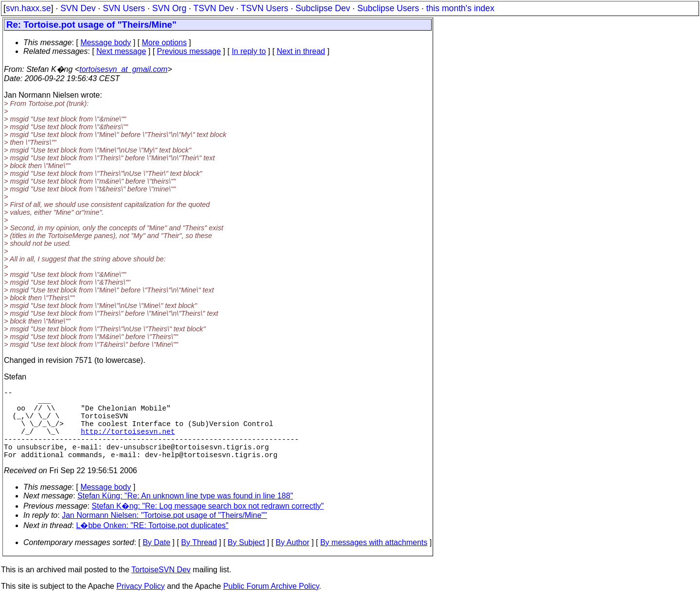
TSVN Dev (214, 8)
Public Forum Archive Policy (271, 604)
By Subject (246, 560)
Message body (105, 43)
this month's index (460, 8)
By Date (156, 560)
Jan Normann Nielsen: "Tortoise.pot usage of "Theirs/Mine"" (164, 533)
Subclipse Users (388, 8)
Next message (121, 51)
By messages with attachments (374, 560)
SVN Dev (78, 8)
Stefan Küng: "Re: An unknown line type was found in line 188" (185, 513)
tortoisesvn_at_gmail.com (123, 69)
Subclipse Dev (323, 8)
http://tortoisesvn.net (128, 443)
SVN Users (124, 8)
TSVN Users (264, 8)
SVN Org (169, 8)
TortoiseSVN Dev (161, 587)
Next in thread (301, 51)
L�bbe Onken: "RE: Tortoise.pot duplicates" (152, 543)
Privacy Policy (140, 604)
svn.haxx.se (28, 8)
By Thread (199, 560)
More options (165, 43)
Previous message (189, 51)
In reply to (249, 51)
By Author (292, 560)
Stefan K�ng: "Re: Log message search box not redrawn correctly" (208, 523)
